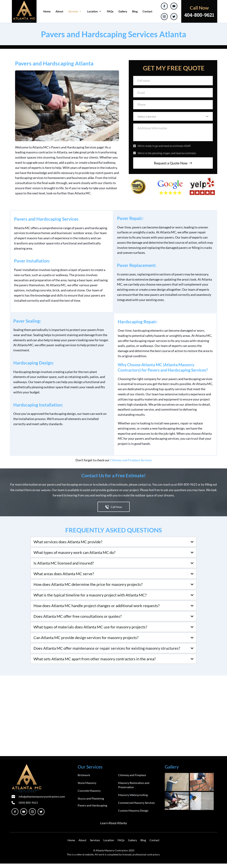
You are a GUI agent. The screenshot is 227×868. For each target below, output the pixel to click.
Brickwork (84, 780)
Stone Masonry (87, 787)
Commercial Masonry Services (136, 807)
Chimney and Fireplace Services (131, 465)
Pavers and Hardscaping (92, 810)
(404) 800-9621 (28, 807)
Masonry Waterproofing (133, 799)
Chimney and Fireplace (132, 780)
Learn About (108, 828)
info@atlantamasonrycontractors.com (42, 801)
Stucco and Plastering (91, 803)
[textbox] (172, 119)
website (46, 494)
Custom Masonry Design (133, 815)
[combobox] (173, 119)
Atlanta (122, 828)
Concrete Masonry (89, 795)
